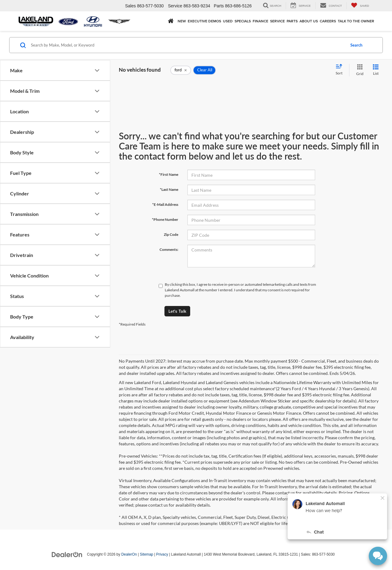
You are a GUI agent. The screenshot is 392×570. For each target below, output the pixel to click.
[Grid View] (359, 70)
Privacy (162, 554)
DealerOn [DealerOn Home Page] (129, 554)
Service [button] (277, 21)
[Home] (171, 21)
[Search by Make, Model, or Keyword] (187, 45)
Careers (328, 21)
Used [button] (228, 21)
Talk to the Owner (356, 21)
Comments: (169, 249)
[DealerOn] (67, 554)
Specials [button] (243, 21)
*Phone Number (165, 219)
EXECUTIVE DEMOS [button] (204, 21)
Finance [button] (260, 21)
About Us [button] (309, 21)
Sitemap (147, 554)
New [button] (182, 21)
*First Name (169, 174)
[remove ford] (181, 70)
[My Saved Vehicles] (360, 6)
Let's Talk (177, 311)
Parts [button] (292, 21)
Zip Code (171, 234)
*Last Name (169, 189)
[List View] (376, 70)
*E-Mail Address (165, 204)
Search (356, 45)
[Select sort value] (341, 70)
